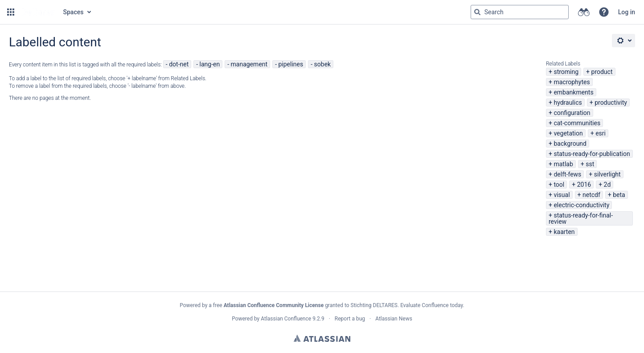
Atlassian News (394, 319)
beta (619, 195)
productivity (611, 103)
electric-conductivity (581, 205)
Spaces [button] (74, 12)
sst (590, 164)
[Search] (477, 12)
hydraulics (568, 103)
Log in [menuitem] (627, 12)
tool (559, 185)
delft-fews (567, 174)
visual (562, 195)
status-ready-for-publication (592, 154)
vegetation (568, 133)
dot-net (179, 64)
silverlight (607, 174)
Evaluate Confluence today (431, 305)
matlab (563, 164)
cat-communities (577, 123)
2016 (584, 185)
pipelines (291, 64)
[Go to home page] (38, 12)
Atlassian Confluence (286, 319)
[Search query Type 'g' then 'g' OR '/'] (520, 12)
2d (607, 185)
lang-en (210, 64)
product (602, 72)
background (570, 144)
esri (601, 133)
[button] (11, 12)
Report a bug (350, 319)
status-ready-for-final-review (581, 218)
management (249, 64)
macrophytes (572, 82)
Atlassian (322, 338)
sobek (323, 64)
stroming (566, 72)
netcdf (591, 195)
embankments (573, 92)
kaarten (564, 232)
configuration (572, 113)
